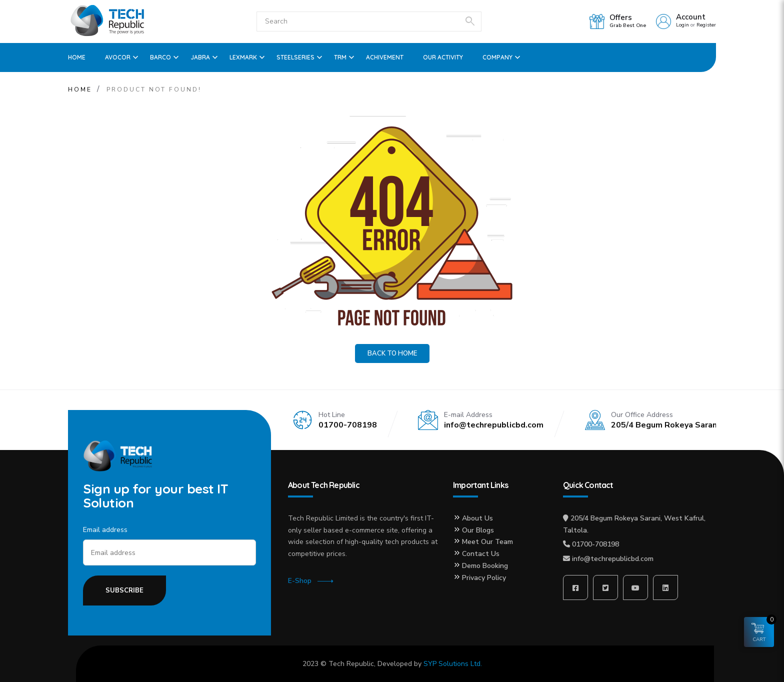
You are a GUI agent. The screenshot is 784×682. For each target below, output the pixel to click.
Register (706, 25)
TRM (340, 57)
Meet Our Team (487, 542)
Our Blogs (478, 530)
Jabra (200, 57)
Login (682, 25)
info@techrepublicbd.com (613, 559)
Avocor (118, 57)
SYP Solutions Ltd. (453, 664)
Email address (105, 530)
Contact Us (481, 554)
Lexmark (243, 57)
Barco (160, 57)
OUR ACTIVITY (443, 57)
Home (77, 57)
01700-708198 (595, 544)
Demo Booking (485, 566)
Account (691, 17)
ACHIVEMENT (385, 57)
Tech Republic (351, 664)
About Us (477, 518)
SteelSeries (295, 57)
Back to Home (392, 353)
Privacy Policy (484, 578)
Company (497, 57)
